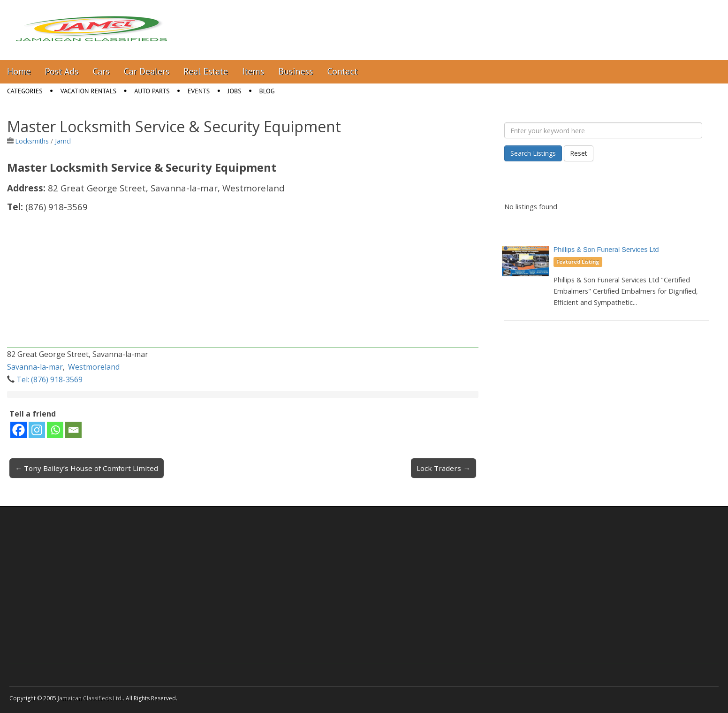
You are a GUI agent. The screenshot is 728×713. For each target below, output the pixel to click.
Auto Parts (152, 91)
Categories (25, 91)
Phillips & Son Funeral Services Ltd (606, 250)
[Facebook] (19, 430)
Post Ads (62, 71)
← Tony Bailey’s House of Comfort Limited (87, 468)
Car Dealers (147, 71)
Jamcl (63, 141)
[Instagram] (37, 430)
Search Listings (533, 153)
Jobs (234, 91)
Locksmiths (32, 141)
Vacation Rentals (89, 91)
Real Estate (206, 71)
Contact (342, 71)
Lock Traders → (443, 468)
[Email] (73, 430)
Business (296, 71)
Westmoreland (94, 367)
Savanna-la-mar (35, 367)
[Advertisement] (243, 282)
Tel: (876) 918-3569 (49, 379)
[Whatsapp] (55, 430)
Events (199, 91)
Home (19, 71)
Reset (579, 153)
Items (253, 71)
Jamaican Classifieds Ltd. (90, 698)
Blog (267, 91)
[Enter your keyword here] (603, 130)
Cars (101, 71)
